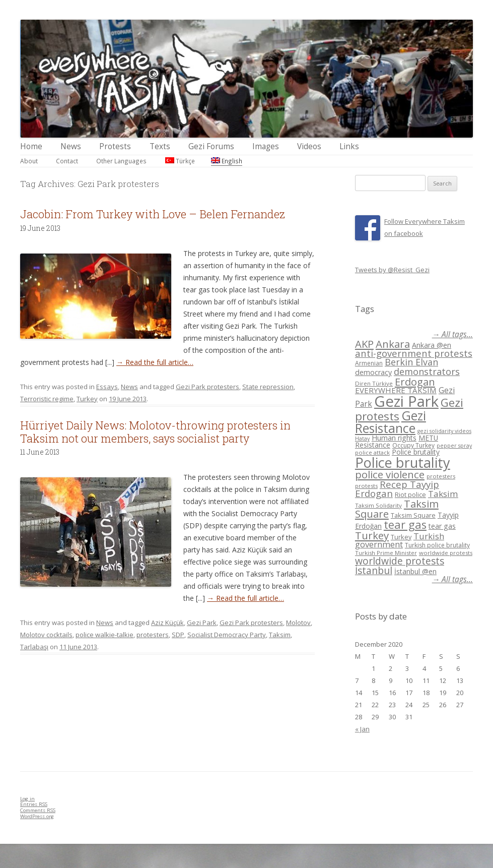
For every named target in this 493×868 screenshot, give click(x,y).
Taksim (280, 635)
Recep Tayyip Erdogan (397, 489)
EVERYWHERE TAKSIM (396, 390)
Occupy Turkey (413, 445)
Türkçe (180, 161)
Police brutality (416, 452)
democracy (373, 372)
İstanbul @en (415, 571)
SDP (178, 635)
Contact (67, 161)
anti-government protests (414, 353)
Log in (27, 799)
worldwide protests (446, 553)
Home (31, 146)
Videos (309, 146)
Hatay (362, 439)
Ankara (393, 344)
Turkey (87, 399)
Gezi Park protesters (207, 387)
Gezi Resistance (391, 422)
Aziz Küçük (167, 623)
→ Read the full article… (155, 362)
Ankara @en (432, 345)
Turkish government (400, 540)
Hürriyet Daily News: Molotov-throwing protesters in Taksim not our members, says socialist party (155, 432)
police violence (390, 474)
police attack (372, 452)
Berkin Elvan (411, 362)
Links (349, 146)
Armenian (369, 363)
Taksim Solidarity (378, 505)
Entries (34, 804)
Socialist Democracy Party (227, 635)
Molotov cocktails (46, 635)
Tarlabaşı (34, 647)
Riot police (410, 494)
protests (366, 486)
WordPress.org (37, 816)
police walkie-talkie (104, 635)
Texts (160, 146)
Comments (38, 810)
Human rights (394, 438)
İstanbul (374, 571)
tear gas (405, 524)
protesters (153, 635)
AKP (364, 344)
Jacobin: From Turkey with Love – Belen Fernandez (153, 214)
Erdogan (415, 382)
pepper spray (454, 446)
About (29, 161)
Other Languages (121, 161)
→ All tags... (452, 334)
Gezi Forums (211, 146)
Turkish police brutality (437, 545)
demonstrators (427, 371)
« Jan (362, 729)
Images (266, 146)
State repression (268, 387)
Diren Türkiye (374, 383)
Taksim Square (413, 515)
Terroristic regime (47, 399)
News (71, 146)
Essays (107, 387)
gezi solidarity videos (444, 431)
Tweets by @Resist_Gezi (392, 270)
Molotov (298, 623)
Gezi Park (202, 623)
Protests (115, 146)
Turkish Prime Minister (386, 553)
